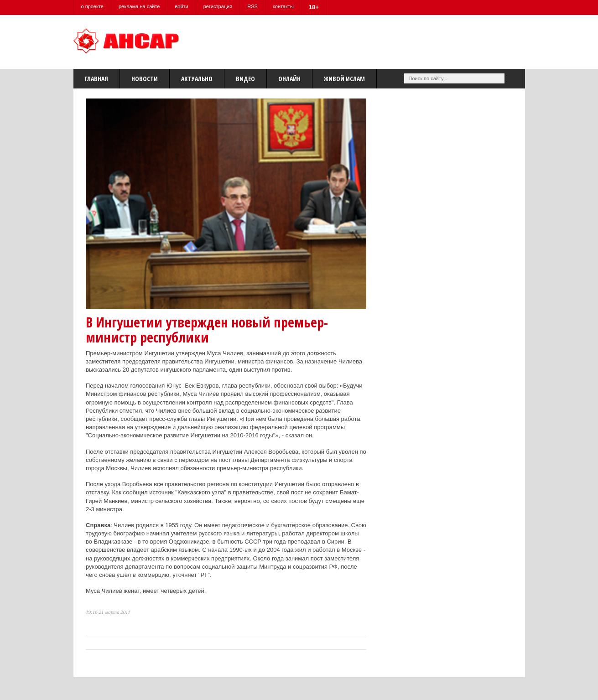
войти (181, 6)
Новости (145, 79)
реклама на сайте (139, 6)
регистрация (218, 6)
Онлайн (289, 79)
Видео (245, 79)
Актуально (197, 79)
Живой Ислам (344, 79)
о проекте (92, 6)
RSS (252, 6)
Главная (96, 79)
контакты (283, 6)
